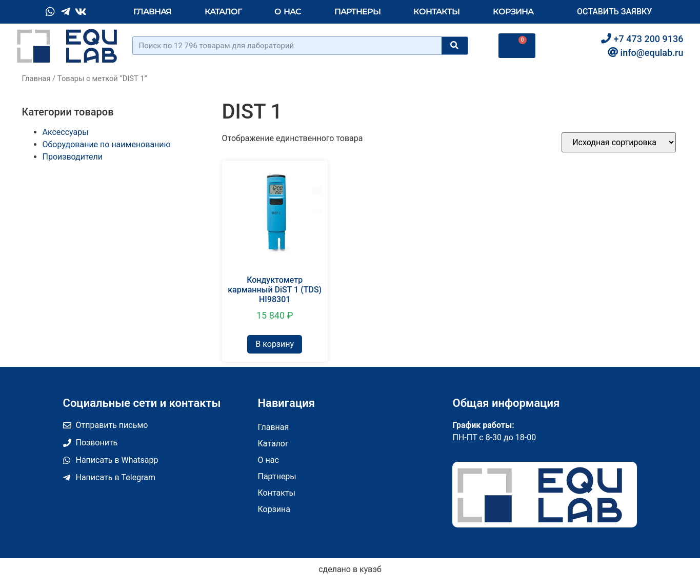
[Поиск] (454, 46)
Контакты (436, 12)
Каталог (223, 12)
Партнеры (357, 12)
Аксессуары (66, 132)
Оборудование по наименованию (107, 144)
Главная (152, 12)
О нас (288, 12)
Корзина (513, 12)
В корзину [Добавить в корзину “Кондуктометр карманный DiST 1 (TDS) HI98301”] (275, 344)
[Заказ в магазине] (619, 142)
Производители (73, 157)
